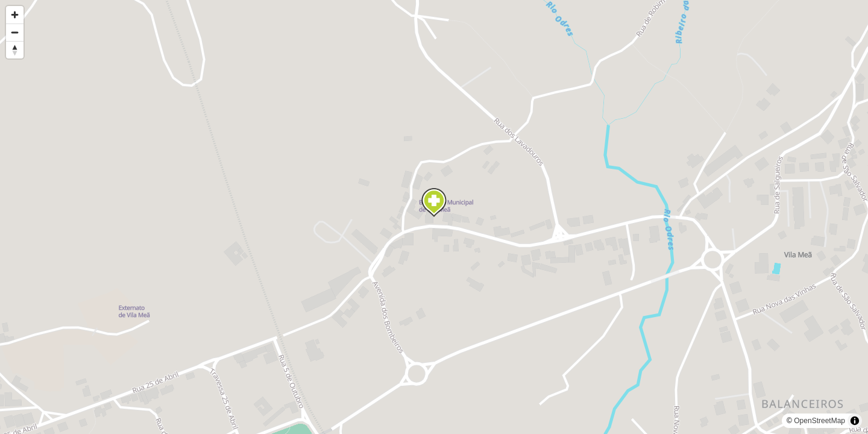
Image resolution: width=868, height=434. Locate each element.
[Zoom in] (15, 15)
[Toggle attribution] (855, 421)
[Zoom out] (15, 32)
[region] (434, 217)
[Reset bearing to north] (15, 50)
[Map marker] (434, 203)
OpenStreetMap (819, 421)
